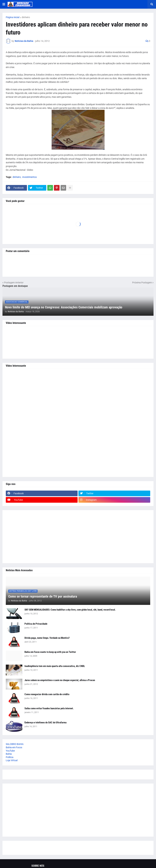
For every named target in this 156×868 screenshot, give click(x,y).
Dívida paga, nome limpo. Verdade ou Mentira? (47, 638)
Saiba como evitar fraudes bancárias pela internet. (49, 708)
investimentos (30, 177)
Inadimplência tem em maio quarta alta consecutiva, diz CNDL (55, 666)
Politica (10, 757)
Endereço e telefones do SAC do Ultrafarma (45, 723)
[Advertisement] (78, 423)
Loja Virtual (12, 760)
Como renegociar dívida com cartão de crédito (47, 694)
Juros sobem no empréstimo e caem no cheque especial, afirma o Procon (60, 680)
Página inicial (13, 17)
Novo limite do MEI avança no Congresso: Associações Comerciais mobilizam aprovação (64, 307)
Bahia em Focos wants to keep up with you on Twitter (50, 652)
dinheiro (26, 17)
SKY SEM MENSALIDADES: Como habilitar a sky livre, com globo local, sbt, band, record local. (70, 610)
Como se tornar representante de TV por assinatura (43, 596)
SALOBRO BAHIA (15, 744)
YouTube (10, 751)
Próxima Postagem (142, 283)
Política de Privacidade (36, 624)
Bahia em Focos (14, 747)
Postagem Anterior (14, 283)
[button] (4, 4)
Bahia (9, 754)
